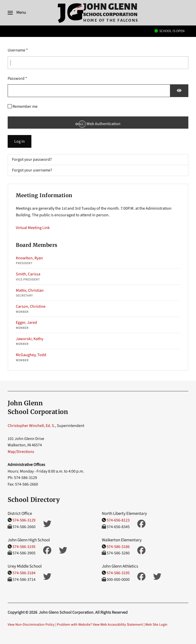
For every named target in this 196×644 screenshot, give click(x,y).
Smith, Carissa (28, 274)
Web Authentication (98, 124)
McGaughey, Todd (31, 355)
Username (18, 50)
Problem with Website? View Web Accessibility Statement (100, 625)
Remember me (25, 106)
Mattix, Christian (30, 290)
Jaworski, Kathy (29, 339)
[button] (17, 13)
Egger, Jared (26, 323)
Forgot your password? (32, 159)
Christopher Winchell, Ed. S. (31, 426)
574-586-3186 (118, 547)
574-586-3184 (24, 573)
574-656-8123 (118, 520)
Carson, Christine (31, 306)
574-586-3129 (24, 520)
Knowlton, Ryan (29, 258)
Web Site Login (156, 625)
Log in (20, 141)
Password (17, 78)
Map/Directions (21, 452)
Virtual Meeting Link (33, 228)
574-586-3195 (24, 547)
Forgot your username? (32, 170)
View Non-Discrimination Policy (31, 625)
